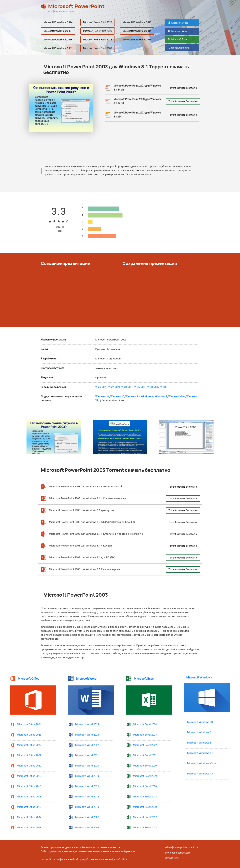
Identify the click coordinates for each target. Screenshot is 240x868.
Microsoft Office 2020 (29, 766)
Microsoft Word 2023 (87, 735)
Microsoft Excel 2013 (145, 797)
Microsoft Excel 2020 (145, 766)
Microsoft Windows (178, 48)
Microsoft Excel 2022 (145, 745)
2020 (124, 387)
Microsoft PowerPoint (73, 6)
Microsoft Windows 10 (200, 722)
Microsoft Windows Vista (201, 763)
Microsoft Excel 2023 (145, 735)
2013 (143, 387)
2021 (117, 387)
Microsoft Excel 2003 (145, 828)
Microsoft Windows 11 (200, 732)
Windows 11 (102, 397)
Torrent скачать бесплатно (183, 88)
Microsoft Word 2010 (87, 807)
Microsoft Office (178, 23)
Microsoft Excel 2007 (145, 817)
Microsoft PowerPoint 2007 (58, 48)
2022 (111, 387)
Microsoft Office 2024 (29, 724)
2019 (130, 387)
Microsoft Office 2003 (29, 828)
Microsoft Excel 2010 (145, 807)
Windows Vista (177, 397)
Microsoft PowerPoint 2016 (58, 40)
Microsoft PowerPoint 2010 (137, 40)
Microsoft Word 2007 (87, 817)
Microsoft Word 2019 (87, 776)
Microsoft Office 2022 (29, 745)
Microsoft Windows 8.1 (200, 753)
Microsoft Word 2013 (87, 797)
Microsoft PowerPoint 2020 (98, 31)
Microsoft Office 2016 (29, 786)
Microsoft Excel (178, 39)
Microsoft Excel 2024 (145, 724)
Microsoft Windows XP (200, 774)
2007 (156, 387)
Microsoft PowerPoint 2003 (98, 48)
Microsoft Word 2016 (87, 786)
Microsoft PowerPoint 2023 (98, 22)
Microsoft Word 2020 (87, 766)
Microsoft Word (178, 31)
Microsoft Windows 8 (199, 743)
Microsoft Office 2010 (29, 807)
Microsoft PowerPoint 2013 (98, 40)
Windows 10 (117, 397)
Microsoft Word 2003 (87, 828)
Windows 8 (147, 397)
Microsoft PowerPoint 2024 (58, 22)
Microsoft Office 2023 (29, 735)
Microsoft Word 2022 (87, 745)
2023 (104, 387)
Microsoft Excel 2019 (145, 776)
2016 (137, 387)
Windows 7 (161, 397)
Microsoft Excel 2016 (145, 786)
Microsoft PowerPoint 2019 (137, 31)
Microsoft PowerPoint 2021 (58, 31)
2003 (163, 387)
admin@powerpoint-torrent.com (182, 847)
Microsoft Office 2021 (29, 755)
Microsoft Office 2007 (29, 817)
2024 (98, 387)
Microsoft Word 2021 (87, 755)
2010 (150, 387)
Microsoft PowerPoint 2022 (137, 22)
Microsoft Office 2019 (29, 776)
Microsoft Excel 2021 (145, 755)
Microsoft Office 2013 (29, 797)
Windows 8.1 (133, 397)
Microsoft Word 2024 (87, 724)
